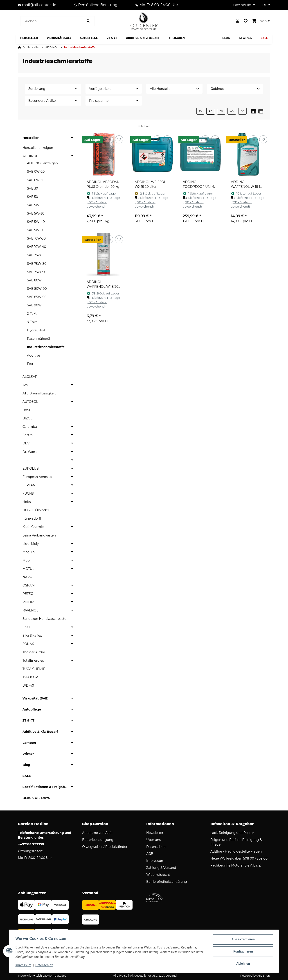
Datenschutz (45, 966)
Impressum (24, 966)
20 (210, 111)
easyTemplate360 (54, 976)
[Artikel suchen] (88, 21)
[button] (244, 5)
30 (221, 111)
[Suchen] (51, 21)
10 (200, 111)
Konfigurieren (242, 952)
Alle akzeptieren (242, 941)
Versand (171, 976)
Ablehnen (242, 964)
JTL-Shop (264, 976)
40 (232, 111)
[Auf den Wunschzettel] (119, 139)
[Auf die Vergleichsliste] (109, 139)
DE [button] (266, 5)
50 (242, 111)
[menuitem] (29, 38)
